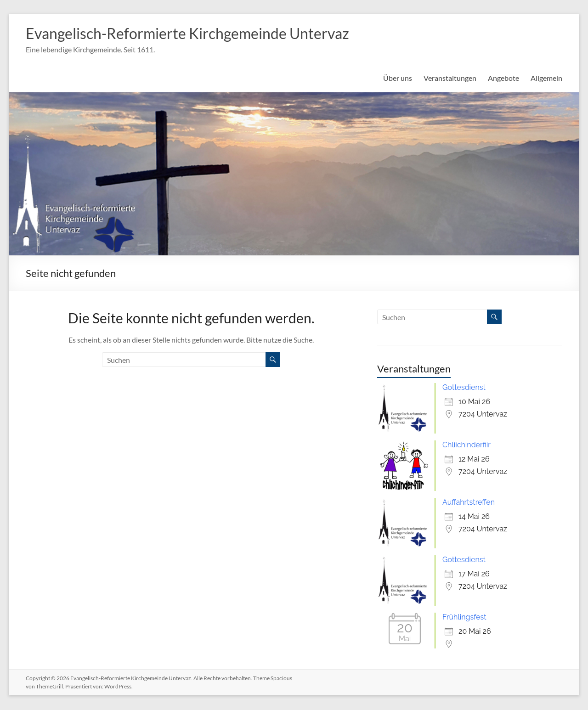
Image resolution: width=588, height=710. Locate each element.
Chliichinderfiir (466, 446)
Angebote (503, 79)
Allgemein (546, 79)
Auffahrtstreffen (469, 503)
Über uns (398, 79)
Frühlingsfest (464, 618)
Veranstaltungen (450, 79)
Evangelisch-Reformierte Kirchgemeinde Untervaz (207, 34)
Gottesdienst (464, 388)
